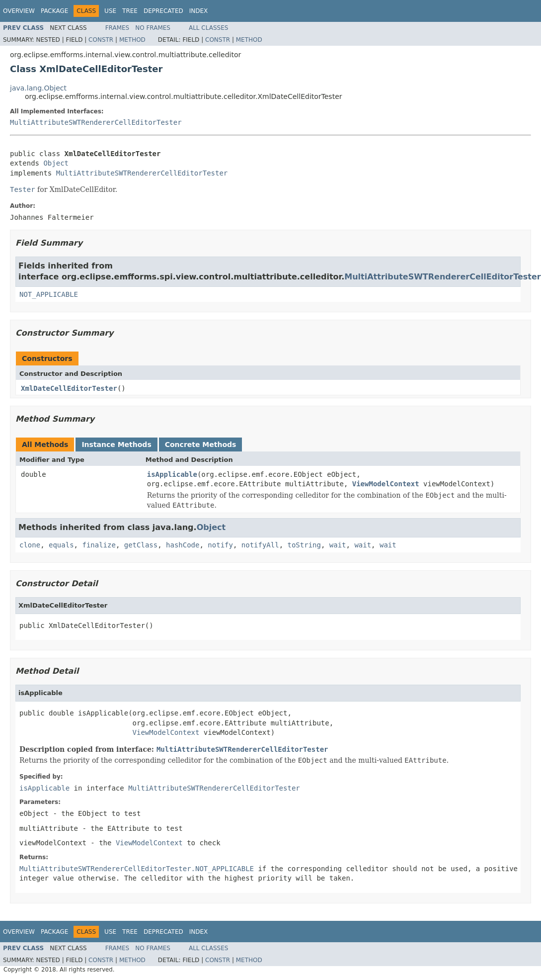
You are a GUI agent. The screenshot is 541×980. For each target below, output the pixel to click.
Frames (117, 28)
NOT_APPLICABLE (49, 294)
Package (54, 11)
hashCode (183, 545)
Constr (101, 40)
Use (110, 11)
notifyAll (260, 545)
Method (132, 40)
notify (220, 545)
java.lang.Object (38, 88)
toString (304, 545)
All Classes (208, 28)
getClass (141, 545)
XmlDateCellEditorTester (69, 388)
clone (30, 545)
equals (61, 545)
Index (199, 11)
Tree (130, 11)
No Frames (153, 28)
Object (56, 163)
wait (338, 545)
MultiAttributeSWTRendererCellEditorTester (96, 122)
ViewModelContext (386, 484)
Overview (19, 11)
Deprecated (163, 11)
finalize (99, 545)
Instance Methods (116, 445)
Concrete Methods (201, 445)
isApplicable (172, 474)
